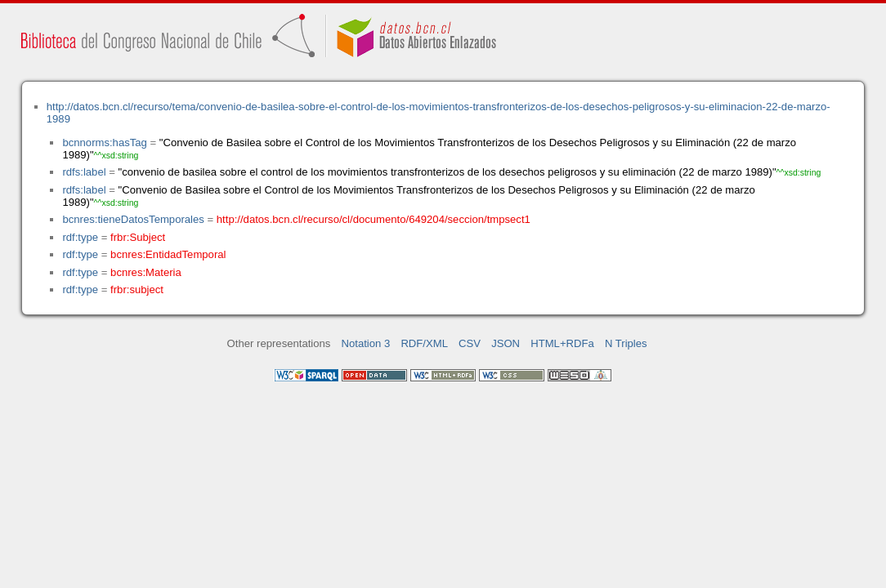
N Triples (626, 343)
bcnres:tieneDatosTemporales (133, 219)
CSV (470, 343)
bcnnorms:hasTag (104, 143)
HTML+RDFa (562, 343)
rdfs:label (84, 172)
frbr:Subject (138, 237)
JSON (506, 343)
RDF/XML (424, 343)
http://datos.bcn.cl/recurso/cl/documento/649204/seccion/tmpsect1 (374, 219)
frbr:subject (137, 290)
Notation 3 (366, 343)
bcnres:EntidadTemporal (168, 254)
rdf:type (80, 237)
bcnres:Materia (146, 272)
